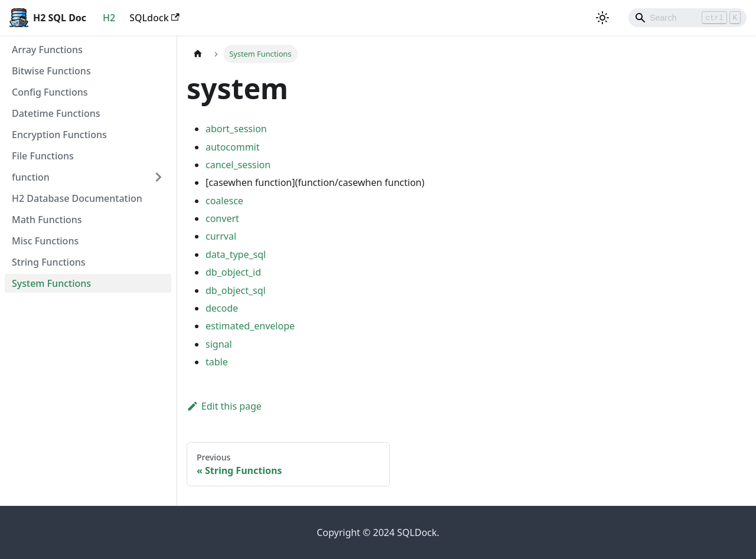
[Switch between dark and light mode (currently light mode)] (602, 18)
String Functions (49, 262)
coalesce (224, 201)
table (217, 362)
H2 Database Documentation (77, 198)
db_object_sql (236, 290)
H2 (109, 18)
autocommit (233, 147)
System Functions (51, 283)
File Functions (43, 156)
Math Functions (47, 220)
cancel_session (238, 165)
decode (222, 308)
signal (219, 344)
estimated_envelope (250, 326)
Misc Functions (45, 241)
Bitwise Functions (51, 71)
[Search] (687, 18)
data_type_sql (236, 254)
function (31, 177)
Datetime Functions (56, 113)
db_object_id (233, 272)
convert (222, 218)
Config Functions (50, 92)
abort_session (236, 129)
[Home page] (198, 54)
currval (221, 236)
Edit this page (224, 406)
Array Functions (47, 50)
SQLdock (154, 18)
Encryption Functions (59, 135)
